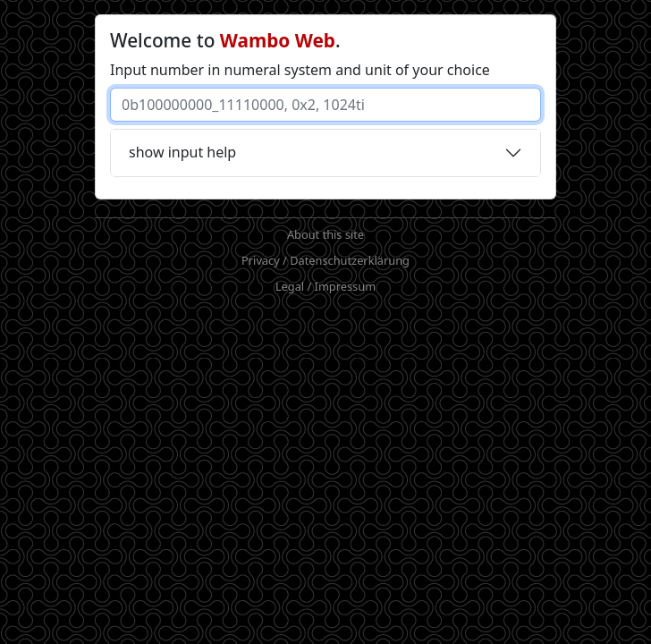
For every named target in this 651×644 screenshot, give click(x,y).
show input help (182, 152)
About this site (325, 234)
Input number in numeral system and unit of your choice (300, 70)
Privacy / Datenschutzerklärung (325, 260)
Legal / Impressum (325, 286)
